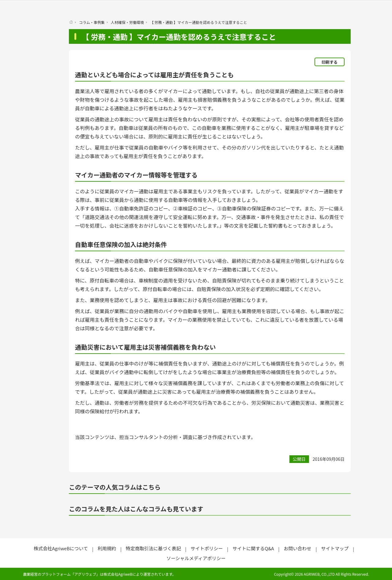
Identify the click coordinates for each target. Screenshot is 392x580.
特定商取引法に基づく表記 (153, 548)
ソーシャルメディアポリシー (196, 558)
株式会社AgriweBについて (61, 548)
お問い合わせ (297, 548)
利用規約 (107, 548)
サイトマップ (335, 548)
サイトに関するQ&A (253, 548)
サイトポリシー (207, 548)
